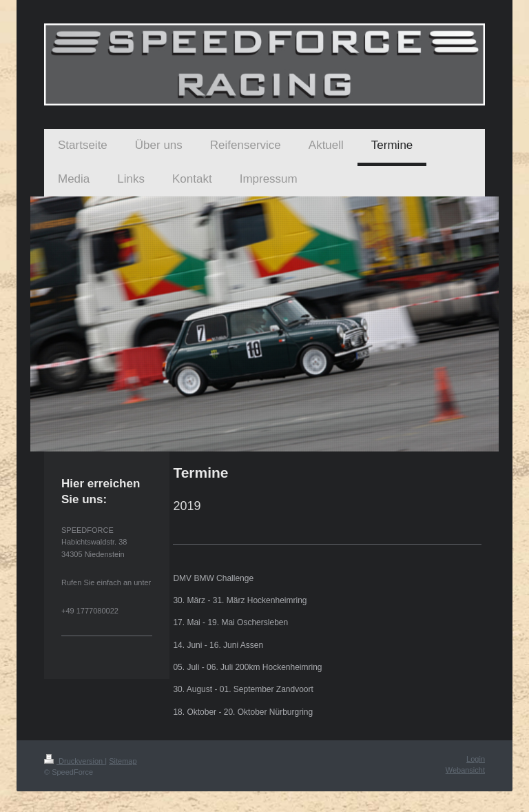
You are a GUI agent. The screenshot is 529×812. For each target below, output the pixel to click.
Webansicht (465, 770)
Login (476, 759)
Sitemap (123, 761)
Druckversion (74, 761)
